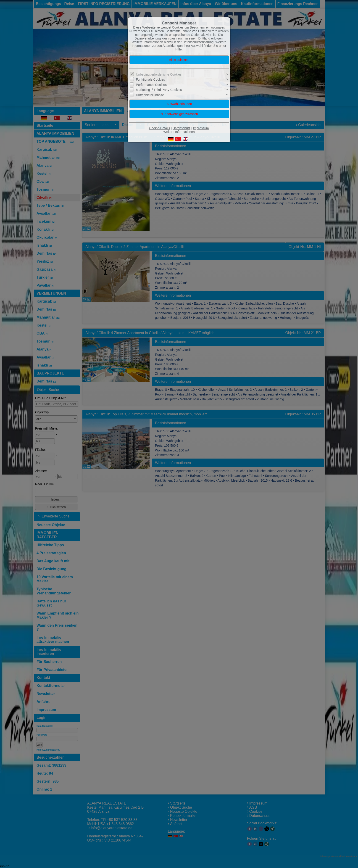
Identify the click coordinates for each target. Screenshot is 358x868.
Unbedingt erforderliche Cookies (159, 74)
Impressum (201, 128)
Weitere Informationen (179, 132)
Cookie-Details (160, 128)
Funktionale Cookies (150, 79)
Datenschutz (182, 128)
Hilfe (179, 49)
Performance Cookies (151, 85)
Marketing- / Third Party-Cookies (159, 90)
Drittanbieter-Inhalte (150, 95)
